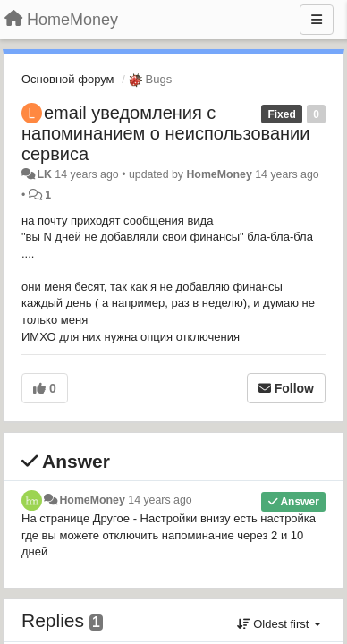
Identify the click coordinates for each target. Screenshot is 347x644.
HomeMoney (219, 174)
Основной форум (68, 79)
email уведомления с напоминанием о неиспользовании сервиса (165, 133)
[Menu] (317, 20)
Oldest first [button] (279, 624)
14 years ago (160, 500)
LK (44, 174)
